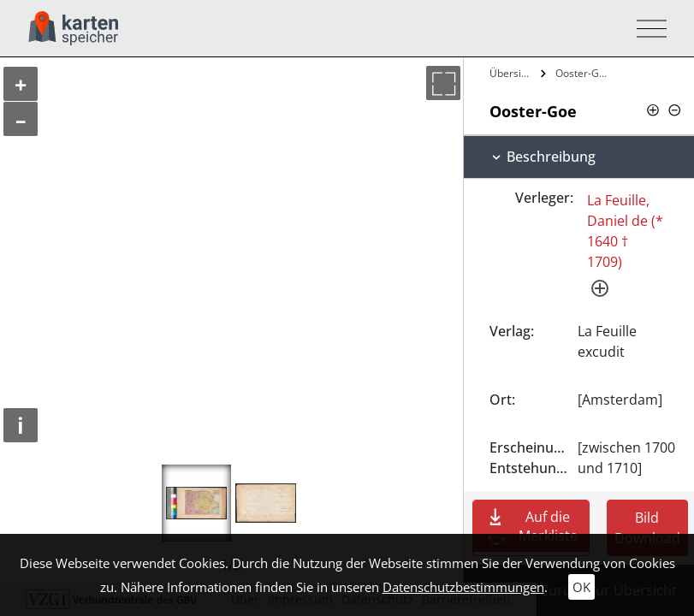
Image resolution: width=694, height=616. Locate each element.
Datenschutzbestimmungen (463, 587)
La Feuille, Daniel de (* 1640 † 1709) (625, 231)
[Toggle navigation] (647, 29)
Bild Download (647, 528)
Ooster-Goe (583, 73)
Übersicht (513, 73)
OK (581, 587)
